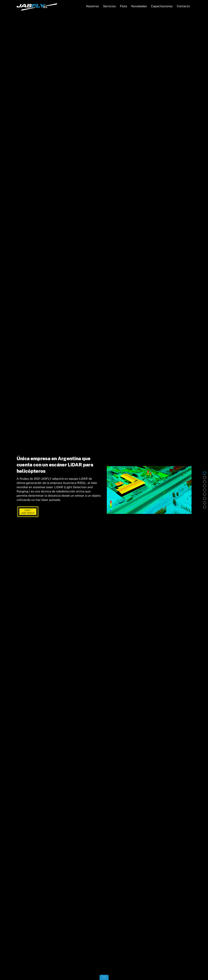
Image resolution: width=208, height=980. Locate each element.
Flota (123, 6)
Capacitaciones (162, 6)
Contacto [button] (183, 6)
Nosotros (92, 6)
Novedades (139, 6)
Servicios (109, 6)
